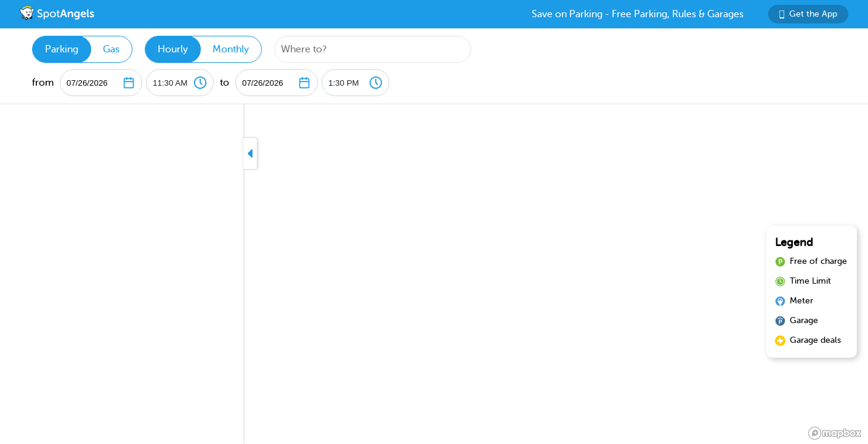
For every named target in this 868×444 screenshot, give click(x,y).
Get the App (808, 14)
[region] (434, 274)
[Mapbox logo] (835, 433)
